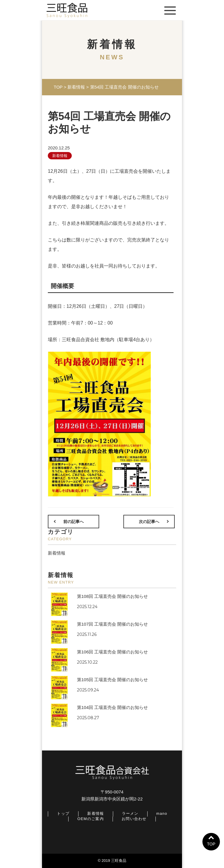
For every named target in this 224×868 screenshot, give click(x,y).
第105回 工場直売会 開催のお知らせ (112, 680)
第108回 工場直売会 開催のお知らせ (112, 596)
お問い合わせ (134, 819)
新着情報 (60, 156)
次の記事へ (149, 522)
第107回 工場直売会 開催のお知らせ (112, 624)
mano (162, 813)
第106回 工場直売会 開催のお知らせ (112, 652)
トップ (63, 813)
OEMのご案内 (91, 819)
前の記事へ (73, 522)
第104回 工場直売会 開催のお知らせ (112, 707)
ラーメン (130, 813)
